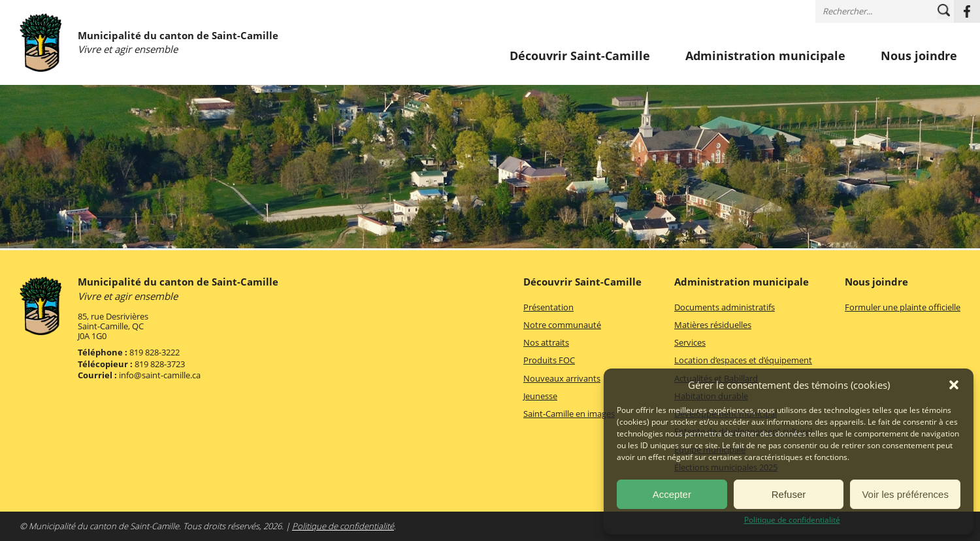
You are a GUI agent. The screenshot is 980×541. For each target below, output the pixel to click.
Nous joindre (919, 56)
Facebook (967, 11)
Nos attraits (546, 342)
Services (690, 342)
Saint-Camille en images (569, 414)
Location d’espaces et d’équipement (743, 360)
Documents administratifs (725, 307)
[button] (954, 385)
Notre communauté (562, 325)
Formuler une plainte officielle (903, 307)
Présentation (548, 307)
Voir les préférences (905, 494)
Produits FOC (549, 360)
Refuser (789, 494)
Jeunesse (540, 396)
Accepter (672, 494)
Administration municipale (765, 56)
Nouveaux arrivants (562, 378)
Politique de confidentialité (792, 520)
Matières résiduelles (713, 325)
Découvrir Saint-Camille (580, 56)
